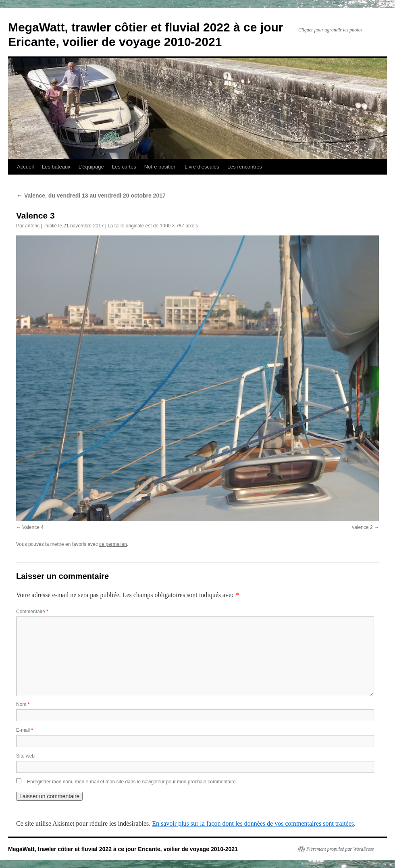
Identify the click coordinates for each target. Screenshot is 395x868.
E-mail (25, 730)
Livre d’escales (202, 167)
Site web (25, 756)
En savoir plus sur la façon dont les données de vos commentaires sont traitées (253, 823)
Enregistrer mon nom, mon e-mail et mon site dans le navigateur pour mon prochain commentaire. (132, 782)
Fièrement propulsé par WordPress (340, 849)
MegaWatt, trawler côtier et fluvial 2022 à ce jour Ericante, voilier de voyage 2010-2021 (123, 849)
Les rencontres (245, 167)
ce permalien (113, 544)
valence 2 (362, 527)
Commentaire (32, 612)
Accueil (25, 167)
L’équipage (91, 167)
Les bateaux (56, 167)
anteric (32, 226)
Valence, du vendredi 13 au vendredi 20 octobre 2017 (91, 196)
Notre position (160, 167)
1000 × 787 (172, 226)
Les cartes (124, 167)
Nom (23, 704)
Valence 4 (33, 527)
